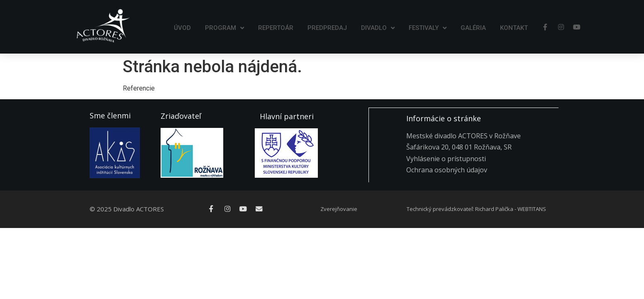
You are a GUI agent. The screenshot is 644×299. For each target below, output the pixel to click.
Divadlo (378, 28)
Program (224, 28)
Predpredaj (327, 28)
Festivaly (428, 28)
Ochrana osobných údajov (447, 169)
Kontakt (514, 28)
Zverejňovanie (339, 209)
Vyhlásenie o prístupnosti (446, 158)
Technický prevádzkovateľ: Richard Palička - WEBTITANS (476, 209)
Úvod (182, 28)
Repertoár (276, 28)
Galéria (473, 28)
